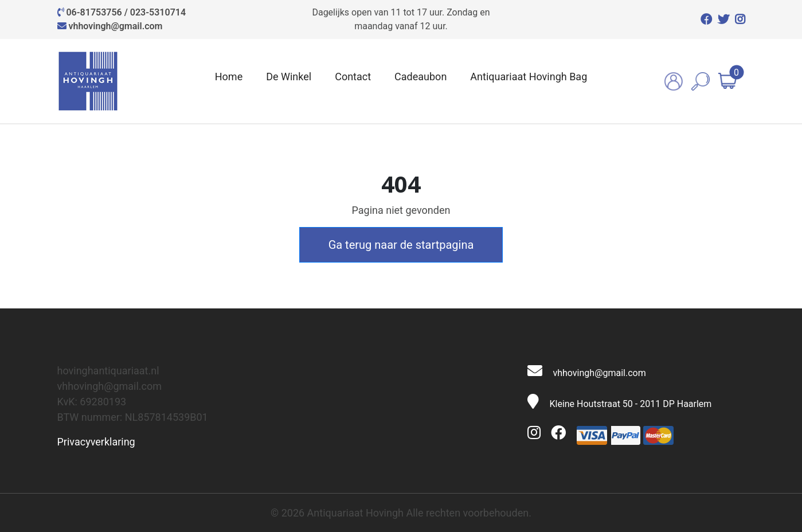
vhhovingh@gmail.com (115, 26)
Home (229, 77)
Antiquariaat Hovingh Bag (529, 77)
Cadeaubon (420, 77)
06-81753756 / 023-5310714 (126, 12)
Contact (353, 77)
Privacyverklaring (96, 442)
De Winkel (289, 77)
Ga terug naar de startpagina (401, 245)
